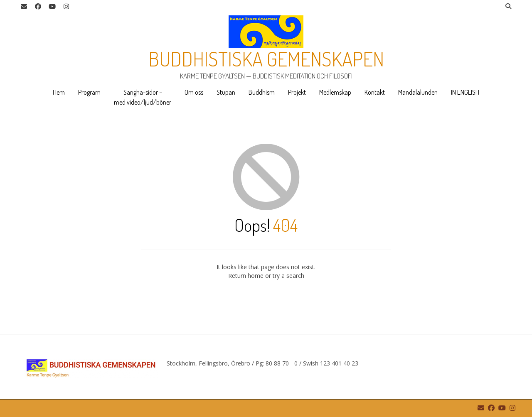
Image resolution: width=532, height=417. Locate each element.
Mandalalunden (418, 92)
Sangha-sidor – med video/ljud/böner (143, 97)
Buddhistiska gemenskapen (266, 59)
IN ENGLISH (465, 92)
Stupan (226, 92)
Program (89, 92)
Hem (59, 92)
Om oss (194, 92)
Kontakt (375, 92)
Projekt (297, 92)
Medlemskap (335, 92)
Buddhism (262, 92)
